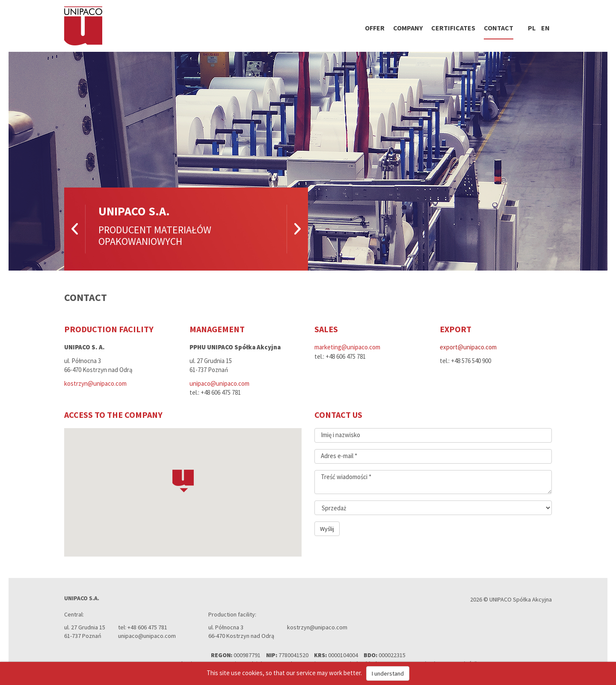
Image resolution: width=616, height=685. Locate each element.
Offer (375, 28)
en (545, 28)
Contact (499, 28)
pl (532, 28)
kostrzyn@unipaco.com (95, 383)
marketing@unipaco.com (347, 347)
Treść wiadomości (346, 477)
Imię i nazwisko (341, 435)
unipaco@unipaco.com (219, 383)
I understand (388, 673)
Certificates (453, 28)
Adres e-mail (339, 456)
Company (408, 28)
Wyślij (327, 529)
